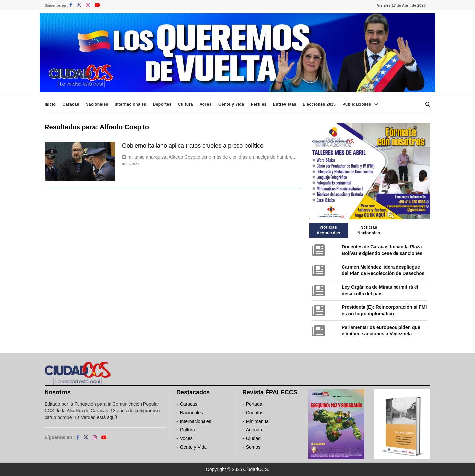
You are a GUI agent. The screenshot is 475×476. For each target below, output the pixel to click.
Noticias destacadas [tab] (329, 230)
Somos (253, 447)
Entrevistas (285, 104)
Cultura (185, 104)
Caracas (71, 104)
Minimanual (258, 421)
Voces (206, 104)
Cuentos (255, 413)
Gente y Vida (231, 104)
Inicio (50, 104)
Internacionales (131, 104)
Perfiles (258, 104)
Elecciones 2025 (319, 104)
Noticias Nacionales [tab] (369, 230)
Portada (254, 404)
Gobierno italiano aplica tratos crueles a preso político (193, 146)
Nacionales (97, 104)
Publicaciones (357, 104)
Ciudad (253, 438)
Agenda (254, 430)
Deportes (162, 104)
